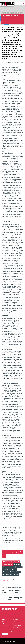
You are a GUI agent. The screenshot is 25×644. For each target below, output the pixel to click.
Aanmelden (5, 634)
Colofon (14, 621)
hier (13, 542)
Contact (14, 623)
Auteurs (4, 613)
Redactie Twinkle (10, 20)
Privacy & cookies (17, 626)
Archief (4, 619)
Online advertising (5, 19)
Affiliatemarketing (17, 19)
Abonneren (15, 613)
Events (3, 623)
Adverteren (15, 615)
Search (11, 19)
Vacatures (15, 617)
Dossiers (4, 615)
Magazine (4, 621)
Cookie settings (16, 628)
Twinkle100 (5, 626)
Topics (3, 617)
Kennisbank (15, 619)
